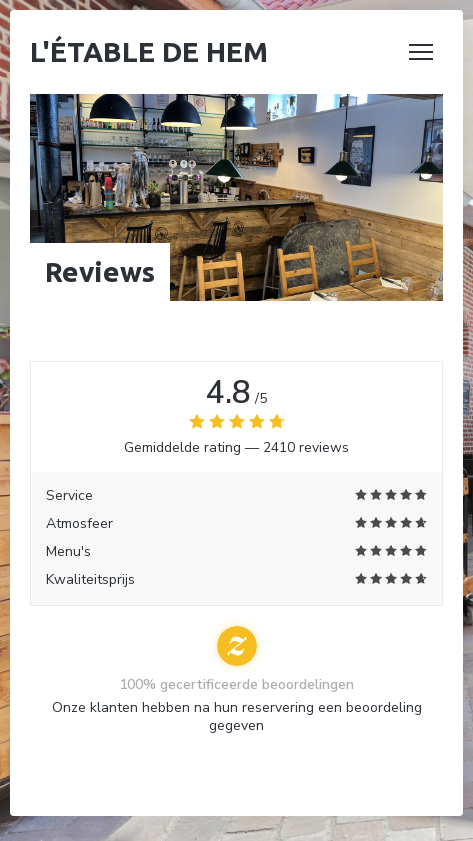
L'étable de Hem (149, 51)
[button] (421, 52)
